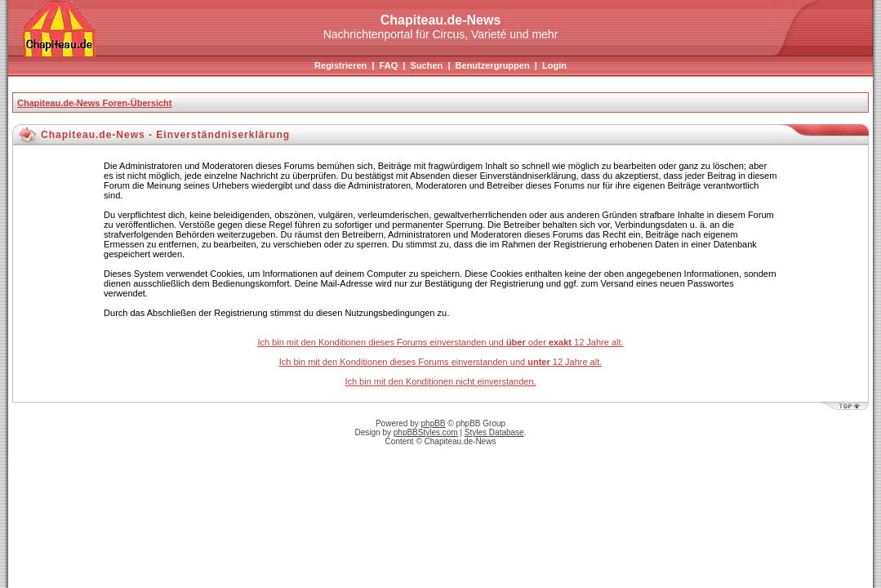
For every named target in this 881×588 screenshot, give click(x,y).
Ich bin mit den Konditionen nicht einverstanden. (440, 381)
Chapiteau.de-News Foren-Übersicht (94, 103)
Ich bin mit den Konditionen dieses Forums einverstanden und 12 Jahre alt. (441, 362)
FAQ (389, 65)
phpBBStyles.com (426, 432)
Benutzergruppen (493, 65)
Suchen (427, 65)
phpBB (434, 423)
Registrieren (340, 65)
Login (554, 65)
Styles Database (494, 432)
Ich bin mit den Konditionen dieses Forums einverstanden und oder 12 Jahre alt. (440, 342)
